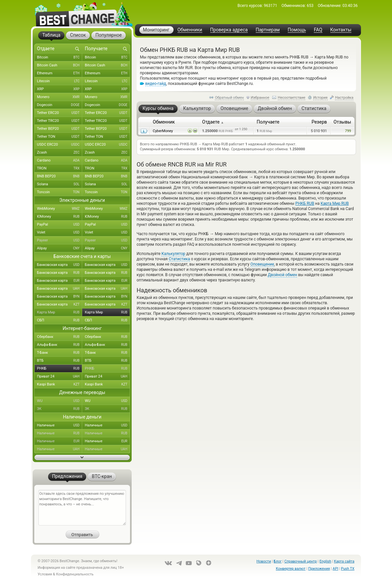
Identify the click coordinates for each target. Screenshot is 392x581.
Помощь (297, 30)
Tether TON (60, 137)
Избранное (260, 98)
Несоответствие (292, 98)
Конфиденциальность (75, 574)
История (320, 98)
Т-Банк (60, 353)
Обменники (190, 30)
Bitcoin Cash (60, 65)
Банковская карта (60, 265)
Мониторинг (156, 30)
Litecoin (60, 81)
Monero (60, 97)
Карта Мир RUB (335, 203)
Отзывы (342, 122)
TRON (60, 168)
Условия (45, 574)
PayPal (60, 225)
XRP (60, 89)
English (325, 561)
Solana (60, 184)
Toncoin (60, 192)
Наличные (60, 425)
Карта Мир (60, 312)
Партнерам (268, 30)
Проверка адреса (229, 30)
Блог (278, 561)
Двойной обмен (283, 275)
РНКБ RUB (305, 203)
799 (348, 131)
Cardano (60, 161)
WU (60, 401)
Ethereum (60, 73)
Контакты (341, 30)
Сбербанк (60, 337)
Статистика (179, 259)
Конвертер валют (291, 569)
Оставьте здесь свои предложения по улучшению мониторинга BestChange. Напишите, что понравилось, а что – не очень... (82, 508)
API (335, 569)
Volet (60, 233)
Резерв (319, 122)
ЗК (60, 409)
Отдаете (213, 122)
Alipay (60, 248)
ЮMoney (60, 217)
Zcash (60, 153)
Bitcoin (60, 57)
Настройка (344, 98)
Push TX (348, 569)
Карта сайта (344, 561)
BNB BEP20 (60, 176)
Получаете (268, 122)
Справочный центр (301, 561)
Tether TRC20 (60, 121)
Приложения (319, 569)
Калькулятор (173, 254)
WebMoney (60, 209)
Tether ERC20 (60, 113)
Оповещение (262, 264)
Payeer (60, 240)
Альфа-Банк (60, 345)
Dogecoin (60, 105)
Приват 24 (60, 377)
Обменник (164, 122)
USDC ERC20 (60, 145)
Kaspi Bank (60, 384)
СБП (60, 320)
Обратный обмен (229, 98)
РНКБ (60, 369)
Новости (264, 561)
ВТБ (60, 361)
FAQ (318, 30)
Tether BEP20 (60, 129)
